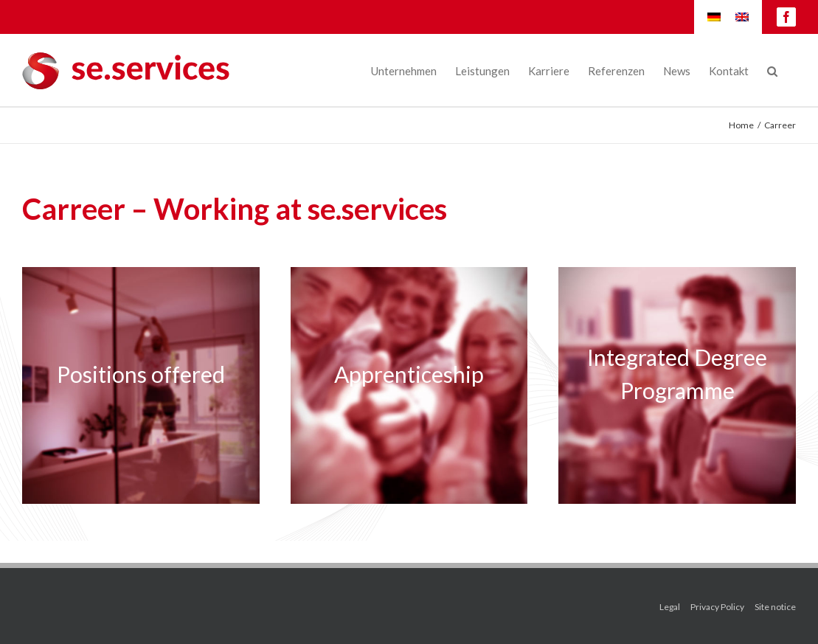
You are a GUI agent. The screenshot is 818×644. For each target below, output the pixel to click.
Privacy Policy (717, 607)
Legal (670, 607)
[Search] (772, 70)
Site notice (775, 607)
